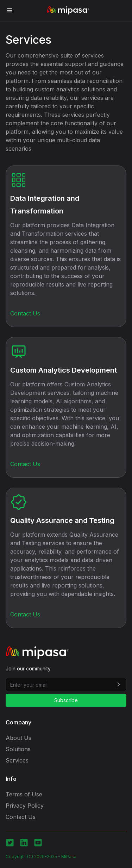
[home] (66, 11)
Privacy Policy (25, 806)
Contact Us (25, 313)
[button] (10, 11)
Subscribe (66, 700)
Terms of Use (24, 794)
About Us (18, 738)
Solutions (18, 749)
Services (17, 760)
